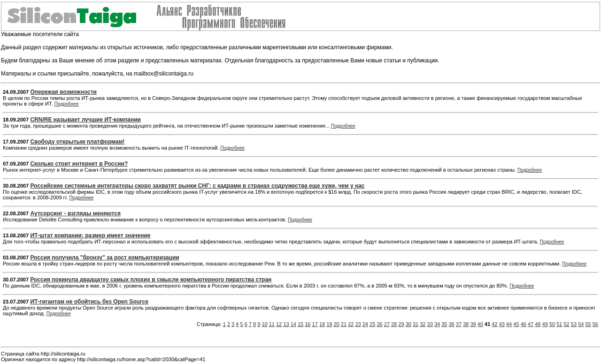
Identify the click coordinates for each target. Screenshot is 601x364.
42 (494, 324)
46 (524, 324)
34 (437, 324)
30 (408, 324)
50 (552, 324)
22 (351, 324)
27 (387, 324)
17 (315, 324)
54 (581, 324)
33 (430, 324)
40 (480, 324)
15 (300, 324)
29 (401, 324)
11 (272, 324)
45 (516, 324)
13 (286, 324)
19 (329, 324)
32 (423, 324)
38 (466, 324)
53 (574, 324)
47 (531, 324)
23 (358, 324)
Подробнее (67, 104)
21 (344, 324)
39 (473, 324)
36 (452, 324)
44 (509, 324)
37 (459, 324)
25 (372, 324)
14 (293, 324)
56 (595, 324)
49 (545, 324)
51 (559, 324)
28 (394, 324)
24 (365, 324)
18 (322, 324)
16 (308, 324)
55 (588, 324)
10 (264, 324)
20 (337, 324)
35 (444, 324)
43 (502, 324)
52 (567, 324)
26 (379, 324)
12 (279, 324)
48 (538, 324)
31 (416, 324)
